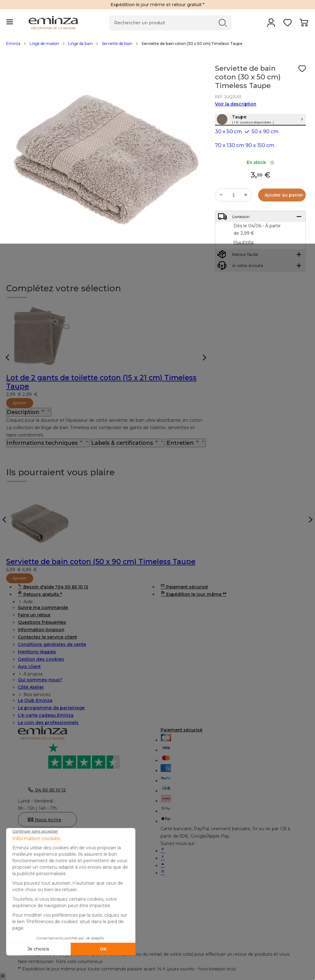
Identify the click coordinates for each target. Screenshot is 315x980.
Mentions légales (37, 652)
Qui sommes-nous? (40, 680)
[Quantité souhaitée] (233, 208)
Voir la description (236, 104)
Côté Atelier (31, 687)
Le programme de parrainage (51, 708)
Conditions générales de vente (52, 644)
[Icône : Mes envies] (302, 69)
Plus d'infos (243, 261)
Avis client (29, 667)
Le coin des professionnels (48, 723)
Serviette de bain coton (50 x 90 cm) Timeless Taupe (101, 562)
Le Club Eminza (35, 700)
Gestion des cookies (41, 659)
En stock (260, 176)
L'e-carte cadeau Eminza (46, 715)
